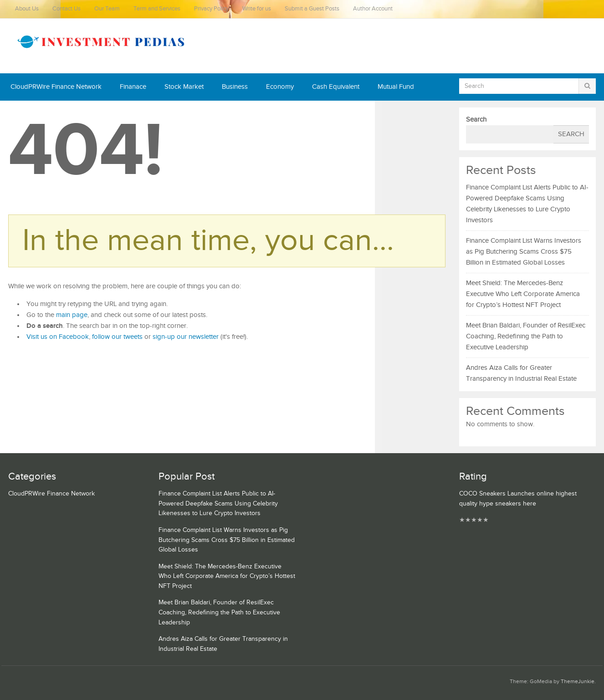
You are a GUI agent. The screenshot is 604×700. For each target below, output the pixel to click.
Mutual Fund (396, 87)
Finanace (133, 87)
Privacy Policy (211, 9)
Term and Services (157, 9)
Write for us (257, 9)
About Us (27, 9)
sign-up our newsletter (186, 337)
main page (72, 315)
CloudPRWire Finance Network (56, 87)
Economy (280, 87)
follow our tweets (117, 337)
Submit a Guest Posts (312, 9)
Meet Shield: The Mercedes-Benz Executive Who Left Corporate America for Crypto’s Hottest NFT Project (523, 294)
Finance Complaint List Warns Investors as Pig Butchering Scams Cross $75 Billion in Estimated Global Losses (524, 252)
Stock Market (184, 87)
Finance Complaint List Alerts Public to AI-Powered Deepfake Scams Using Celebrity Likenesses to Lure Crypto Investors (218, 503)
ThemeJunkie (578, 682)
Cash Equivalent (336, 87)
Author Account (373, 9)
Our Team (107, 9)
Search (476, 120)
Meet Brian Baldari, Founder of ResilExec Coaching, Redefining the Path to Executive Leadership (526, 336)
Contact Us (67, 9)
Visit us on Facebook (58, 337)
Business (235, 87)
